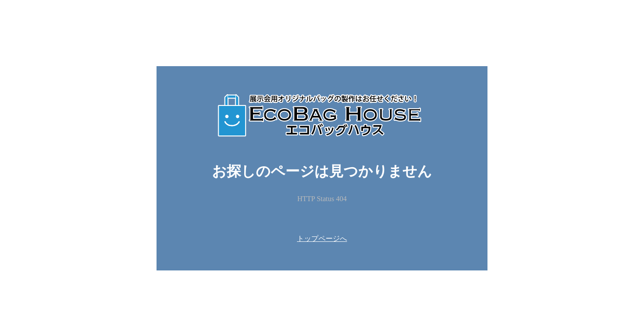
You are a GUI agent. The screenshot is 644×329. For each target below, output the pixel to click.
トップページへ (322, 238)
